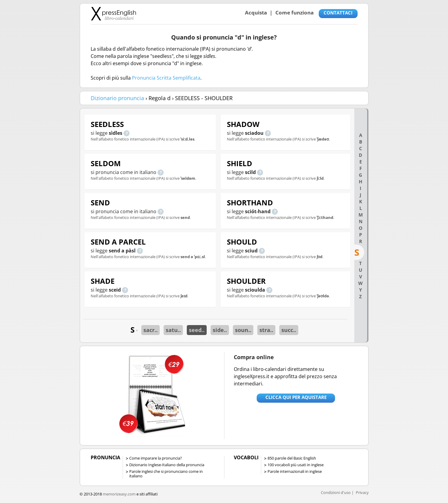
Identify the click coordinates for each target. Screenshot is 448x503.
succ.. (289, 330)
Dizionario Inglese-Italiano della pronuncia (167, 465)
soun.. (243, 330)
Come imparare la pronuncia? (156, 458)
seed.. (197, 330)
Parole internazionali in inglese (295, 471)
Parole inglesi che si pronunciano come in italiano (166, 474)
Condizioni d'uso (336, 492)
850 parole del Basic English (292, 458)
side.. (220, 330)
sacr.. (150, 330)
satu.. (173, 330)
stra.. (266, 330)
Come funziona (294, 13)
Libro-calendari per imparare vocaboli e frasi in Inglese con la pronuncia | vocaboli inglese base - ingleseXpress (113, 14)
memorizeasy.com (119, 494)
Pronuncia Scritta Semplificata (166, 78)
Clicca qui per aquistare (296, 397)
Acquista (256, 13)
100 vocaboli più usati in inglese (296, 465)
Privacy (362, 492)
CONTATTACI (338, 13)
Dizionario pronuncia (117, 98)
